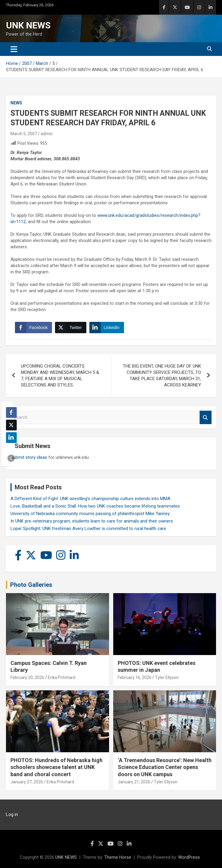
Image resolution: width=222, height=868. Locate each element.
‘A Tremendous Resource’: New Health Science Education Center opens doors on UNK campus (165, 767)
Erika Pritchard (62, 677)
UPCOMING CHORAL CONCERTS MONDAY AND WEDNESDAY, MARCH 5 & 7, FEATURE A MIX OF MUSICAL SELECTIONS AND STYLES (60, 376)
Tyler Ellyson (167, 677)
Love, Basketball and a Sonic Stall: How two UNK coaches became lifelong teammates (95, 506)
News (16, 103)
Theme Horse (118, 857)
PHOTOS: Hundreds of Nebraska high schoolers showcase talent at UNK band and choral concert (56, 767)
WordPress (189, 857)
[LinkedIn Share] (107, 328)
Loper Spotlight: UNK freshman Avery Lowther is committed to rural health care (88, 529)
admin (47, 134)
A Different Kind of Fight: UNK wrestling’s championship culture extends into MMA (90, 499)
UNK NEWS (28, 25)
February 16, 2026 (135, 677)
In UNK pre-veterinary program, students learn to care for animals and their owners (92, 521)
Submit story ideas (29, 457)
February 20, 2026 (27, 677)
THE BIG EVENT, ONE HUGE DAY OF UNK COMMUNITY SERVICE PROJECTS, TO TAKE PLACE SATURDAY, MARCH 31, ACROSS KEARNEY (162, 376)
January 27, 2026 (27, 782)
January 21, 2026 (134, 782)
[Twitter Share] (71, 328)
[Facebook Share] (33, 328)
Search (206, 417)
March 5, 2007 (24, 134)
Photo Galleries (31, 585)
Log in (12, 814)
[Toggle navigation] (14, 49)
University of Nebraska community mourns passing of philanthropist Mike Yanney (90, 514)
